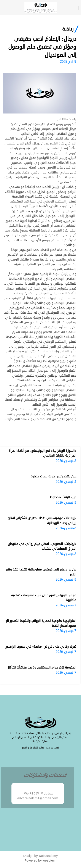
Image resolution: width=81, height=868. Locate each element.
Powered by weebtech (41, 860)
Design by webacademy (40, 856)
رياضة (68, 29)
